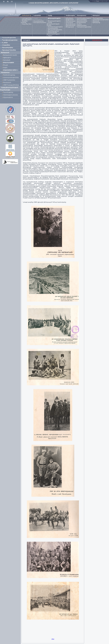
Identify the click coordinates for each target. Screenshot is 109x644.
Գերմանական (71, 21)
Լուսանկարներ (39, 21)
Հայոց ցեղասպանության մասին (53, 24)
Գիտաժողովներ (8, 48)
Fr (108, 1)
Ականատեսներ (82, 21)
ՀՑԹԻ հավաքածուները (11, 85)
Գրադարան (7, 82)
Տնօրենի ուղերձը (24, 22)
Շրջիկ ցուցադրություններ (10, 68)
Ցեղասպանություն (54, 21)
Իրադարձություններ (9, 38)
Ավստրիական (71, 25)
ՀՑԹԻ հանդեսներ (9, 80)
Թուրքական (70, 27)
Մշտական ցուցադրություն (8, 60)
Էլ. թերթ (5, 43)
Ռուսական (69, 23)
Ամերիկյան (69, 18)
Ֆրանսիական (71, 24)
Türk (101, 1)
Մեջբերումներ (82, 25)
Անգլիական (70, 20)
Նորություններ (27, 18)
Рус (105, 1)
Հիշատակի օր (8, 97)
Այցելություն (7, 58)
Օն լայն (6, 65)
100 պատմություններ (55, 30)
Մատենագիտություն (84, 18)
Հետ (53, 639)
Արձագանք (96, 23)
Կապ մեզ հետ (27, 24)
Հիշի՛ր (50, 36)
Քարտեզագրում (53, 31)
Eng (93, 1)
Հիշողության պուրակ (10, 95)
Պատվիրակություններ (10, 40)
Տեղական (96, 21)
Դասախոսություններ (84, 27)
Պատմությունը (8, 92)
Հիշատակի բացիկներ (11, 70)
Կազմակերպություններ (101, 20)
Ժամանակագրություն (55, 27)
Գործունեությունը (9, 75)
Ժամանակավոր (9, 63)
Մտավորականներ (40, 23)
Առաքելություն (27, 20)
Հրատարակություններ (11, 78)
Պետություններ (98, 18)
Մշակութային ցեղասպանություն (53, 33)
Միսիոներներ (81, 23)
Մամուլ (79, 24)
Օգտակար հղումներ (9, 50)
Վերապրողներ (82, 20)
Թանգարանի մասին (10, 55)
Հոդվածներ (6, 45)
